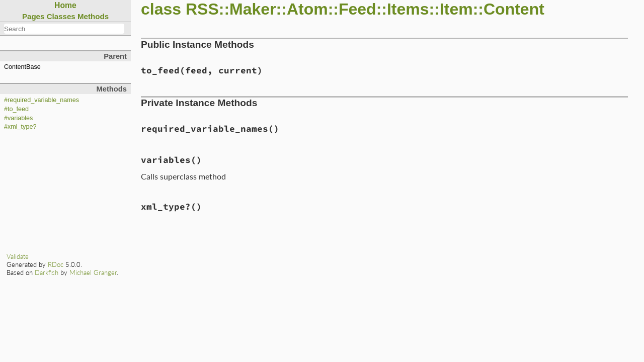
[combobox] (64, 29)
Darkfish (47, 273)
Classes (61, 16)
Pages (33, 16)
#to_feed (16, 109)
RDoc (56, 264)
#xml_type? (20, 127)
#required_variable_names (42, 100)
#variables (18, 118)
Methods (93, 16)
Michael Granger (93, 273)
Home (65, 5)
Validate (18, 256)
